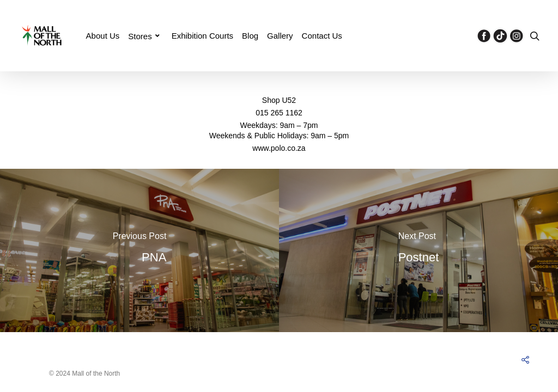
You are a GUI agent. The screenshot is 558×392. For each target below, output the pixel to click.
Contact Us (322, 36)
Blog (250, 36)
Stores (144, 36)
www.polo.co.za (279, 148)
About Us (103, 36)
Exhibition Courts (202, 36)
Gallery (280, 36)
